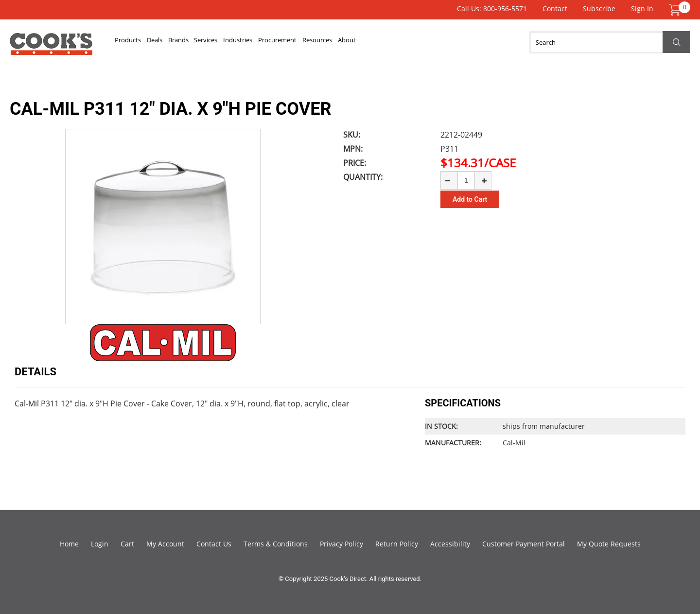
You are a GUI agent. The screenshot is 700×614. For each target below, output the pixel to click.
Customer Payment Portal (524, 544)
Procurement (364, 42)
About (467, 42)
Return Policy (397, 544)
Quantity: (363, 177)
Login (100, 544)
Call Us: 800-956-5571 (492, 9)
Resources (422, 42)
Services (258, 42)
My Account (165, 544)
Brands (215, 42)
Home (69, 544)
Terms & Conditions (276, 544)
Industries (306, 42)
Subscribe (599, 9)
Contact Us (214, 544)
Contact (555, 9)
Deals (177, 42)
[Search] (610, 42)
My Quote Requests (609, 544)
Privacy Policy (341, 544)
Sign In (642, 9)
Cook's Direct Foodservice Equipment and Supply (51, 48)
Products (136, 42)
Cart (127, 544)
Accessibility (450, 544)
